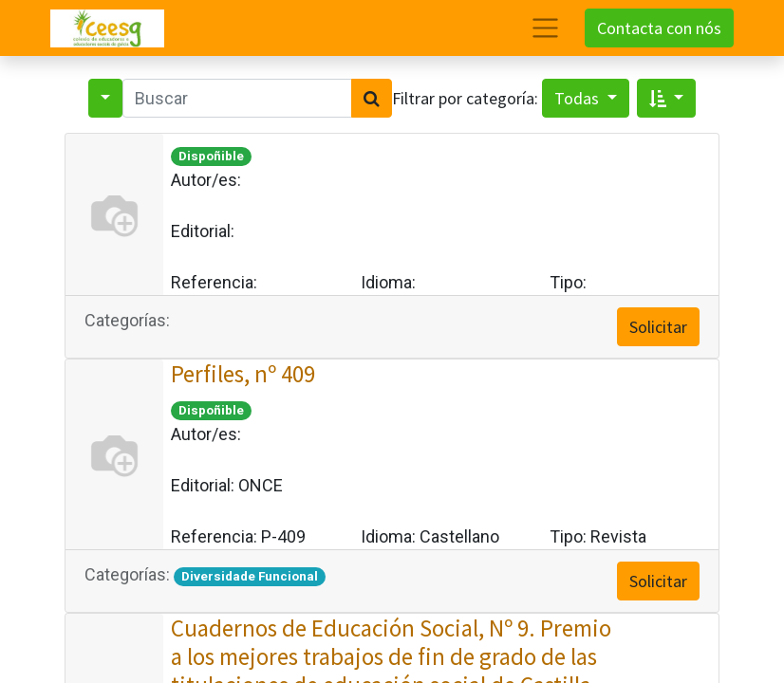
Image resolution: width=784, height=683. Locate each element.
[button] (667, 98)
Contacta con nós (659, 28)
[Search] (372, 98)
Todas (579, 98)
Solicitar (658, 327)
